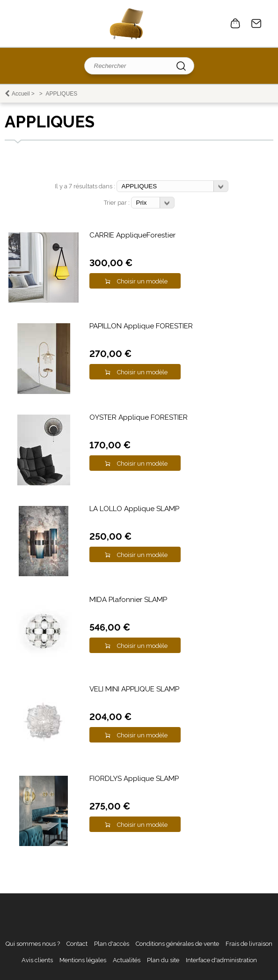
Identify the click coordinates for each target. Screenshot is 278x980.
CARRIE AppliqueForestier (132, 235)
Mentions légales (83, 960)
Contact (256, 23)
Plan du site (163, 960)
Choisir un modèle (142, 281)
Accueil (21, 94)
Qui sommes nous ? (33, 944)
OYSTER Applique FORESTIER (139, 417)
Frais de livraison (249, 944)
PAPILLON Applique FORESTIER (141, 326)
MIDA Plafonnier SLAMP (128, 600)
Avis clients (37, 960)
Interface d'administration (221, 960)
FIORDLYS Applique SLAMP (134, 779)
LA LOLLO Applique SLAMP (134, 509)
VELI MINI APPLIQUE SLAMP (134, 689)
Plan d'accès (112, 944)
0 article (235, 23)
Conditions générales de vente (177, 944)
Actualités (127, 960)
